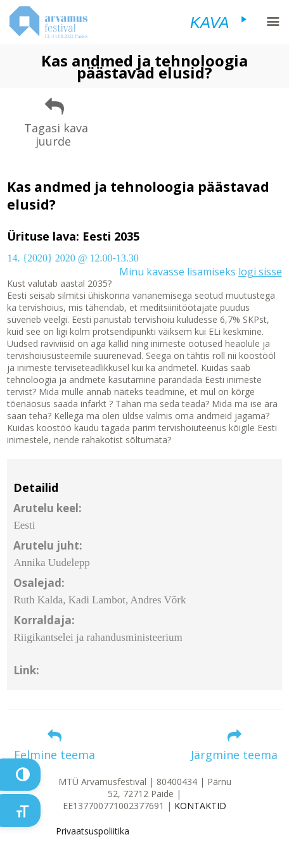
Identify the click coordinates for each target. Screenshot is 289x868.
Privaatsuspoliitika (93, 831)
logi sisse (260, 272)
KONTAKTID (200, 806)
